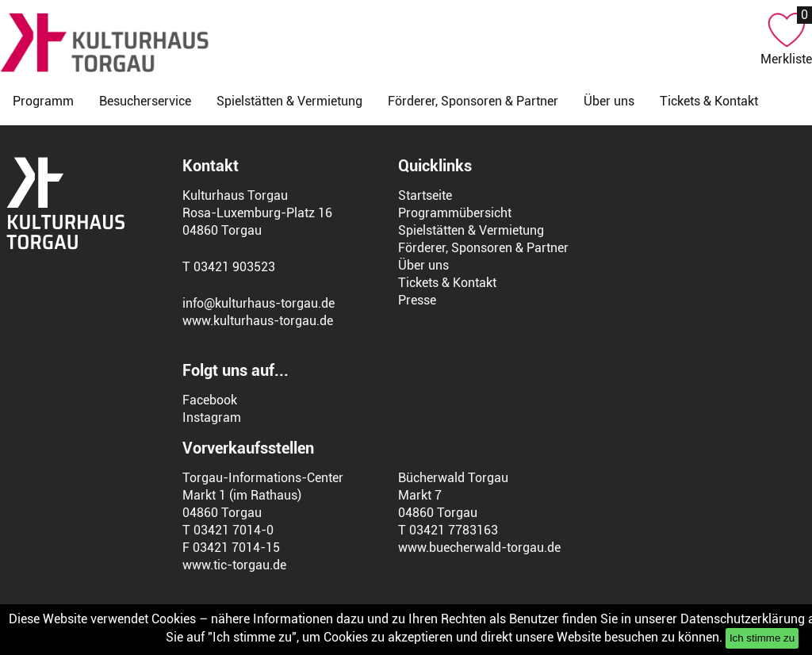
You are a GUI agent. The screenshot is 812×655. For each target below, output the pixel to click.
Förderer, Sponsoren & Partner (473, 101)
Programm (43, 101)
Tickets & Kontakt (709, 101)
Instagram (212, 418)
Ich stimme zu (762, 638)
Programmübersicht (455, 213)
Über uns (609, 101)
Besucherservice (145, 101)
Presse (417, 300)
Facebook (210, 400)
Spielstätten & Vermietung (289, 101)
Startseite (425, 195)
